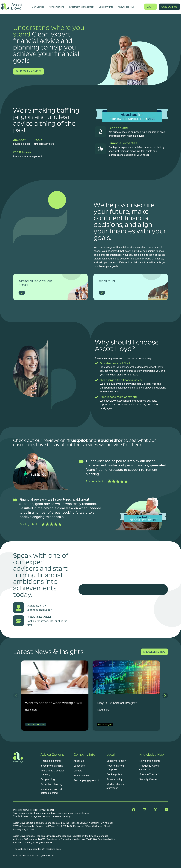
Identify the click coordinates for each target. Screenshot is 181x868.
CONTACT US (169, 7)
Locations (79, 766)
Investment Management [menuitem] (81, 7)
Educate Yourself (149, 774)
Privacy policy (114, 779)
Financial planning (51, 761)
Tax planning (48, 779)
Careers (78, 771)
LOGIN (150, 7)
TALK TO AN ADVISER (28, 71)
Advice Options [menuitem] (56, 7)
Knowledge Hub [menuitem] (126, 7)
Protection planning (51, 784)
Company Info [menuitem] (106, 7)
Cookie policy (114, 774)
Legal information (116, 761)
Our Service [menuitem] (38, 7)
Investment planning (52, 766)
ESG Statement (82, 775)
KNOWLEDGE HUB (154, 652)
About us (79, 761)
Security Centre (148, 779)
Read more (31, 710)
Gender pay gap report (86, 780)
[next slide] (165, 696)
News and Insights (150, 761)
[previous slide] (16, 696)
